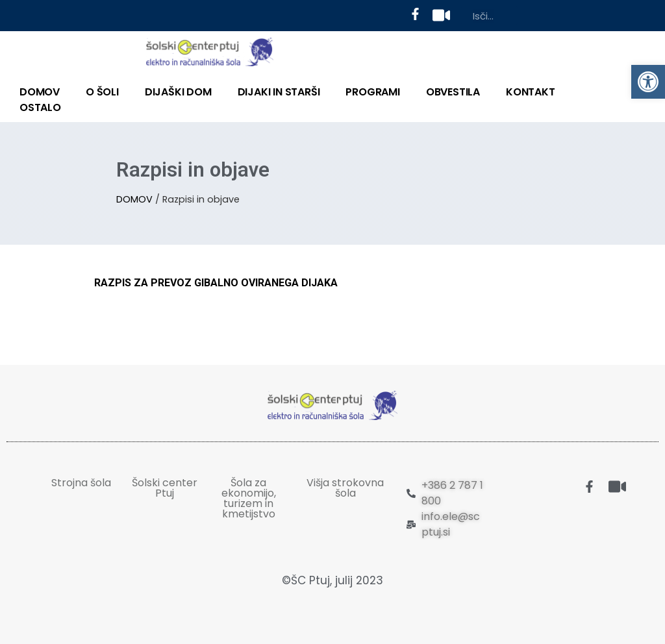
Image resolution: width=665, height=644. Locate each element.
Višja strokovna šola (345, 488)
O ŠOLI (102, 92)
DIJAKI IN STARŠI (279, 92)
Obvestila (453, 92)
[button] (648, 82)
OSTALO (40, 107)
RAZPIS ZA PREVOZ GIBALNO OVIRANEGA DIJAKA (216, 283)
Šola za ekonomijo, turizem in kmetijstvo (249, 498)
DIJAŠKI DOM (178, 92)
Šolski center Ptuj (165, 488)
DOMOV (40, 92)
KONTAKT (531, 92)
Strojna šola (81, 483)
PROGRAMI (372, 92)
